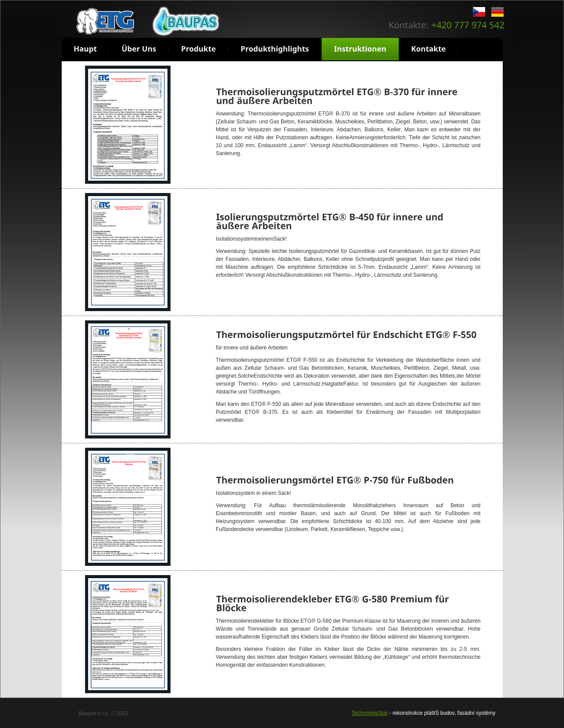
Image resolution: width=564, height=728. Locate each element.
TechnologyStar (369, 713)
